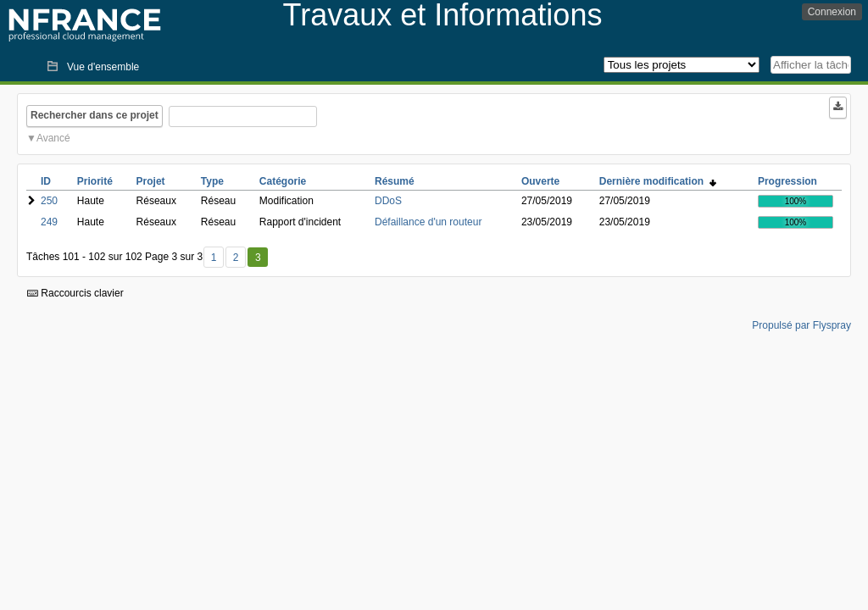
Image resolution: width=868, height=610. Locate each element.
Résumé (395, 181)
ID (46, 181)
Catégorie (283, 181)
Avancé (53, 138)
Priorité (95, 181)
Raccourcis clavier (75, 293)
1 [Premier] (214, 258)
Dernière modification (658, 181)
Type (212, 181)
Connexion (832, 12)
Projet (151, 181)
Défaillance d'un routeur (428, 222)
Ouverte (540, 181)
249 (49, 222)
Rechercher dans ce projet (95, 115)
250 (49, 201)
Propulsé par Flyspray (801, 325)
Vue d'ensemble (103, 67)
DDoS (388, 201)
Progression (787, 181)
